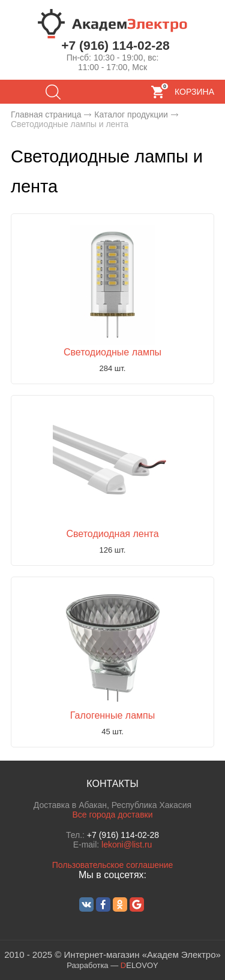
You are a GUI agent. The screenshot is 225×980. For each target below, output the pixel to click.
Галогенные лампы (112, 715)
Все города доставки (112, 815)
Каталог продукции (131, 114)
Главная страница (46, 114)
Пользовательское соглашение (113, 865)
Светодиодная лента (112, 534)
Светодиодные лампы (112, 352)
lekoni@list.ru (127, 845)
